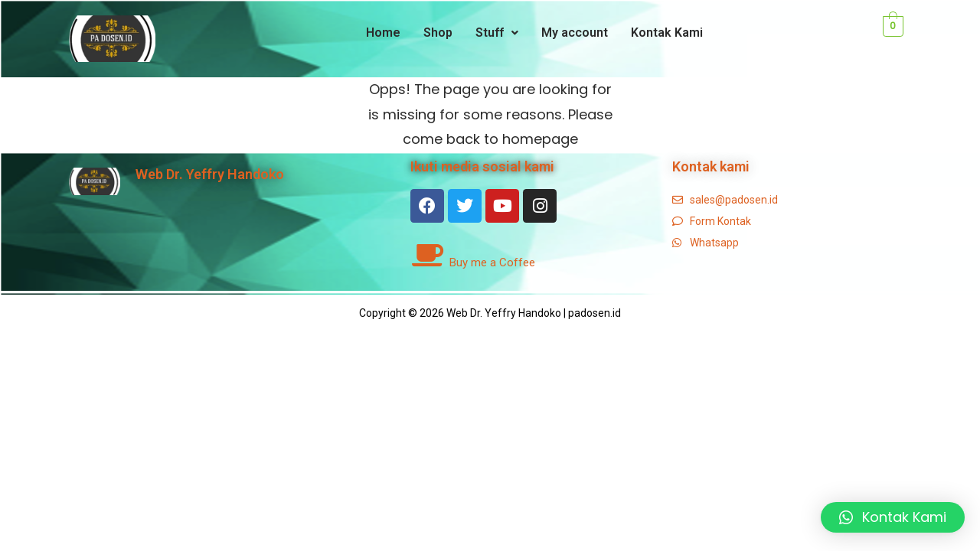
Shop (438, 33)
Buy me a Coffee (492, 262)
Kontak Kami (667, 33)
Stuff (497, 33)
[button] (893, 517)
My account (575, 33)
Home (383, 33)
